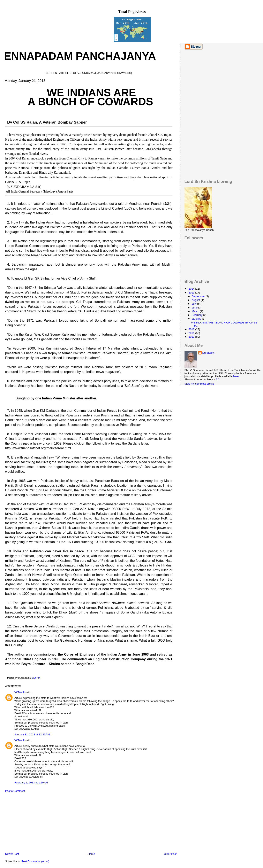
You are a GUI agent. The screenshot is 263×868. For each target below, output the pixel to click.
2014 (192, 289)
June (195, 308)
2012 (192, 329)
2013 (192, 293)
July (194, 304)
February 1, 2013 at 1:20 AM (31, 783)
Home (92, 854)
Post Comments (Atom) (35, 861)
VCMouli (19, 692)
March (196, 311)
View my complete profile (199, 384)
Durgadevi (208, 353)
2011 (192, 333)
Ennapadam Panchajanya (80, 56)
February (197, 315)
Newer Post (12, 854)
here (236, 376)
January (197, 319)
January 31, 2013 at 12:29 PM (32, 734)
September (199, 296)
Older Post (170, 854)
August (196, 300)
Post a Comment (15, 791)
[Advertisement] (32, 823)
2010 (192, 337)
